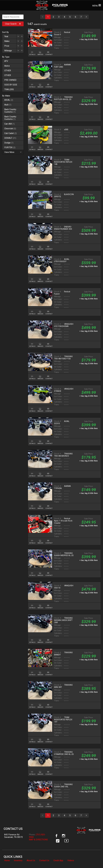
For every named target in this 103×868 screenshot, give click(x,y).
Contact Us (44, 860)
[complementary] (95, 860)
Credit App (58, 860)
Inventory (18, 860)
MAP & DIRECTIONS (38, 840)
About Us (31, 860)
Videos (71, 860)
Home (7, 860)
